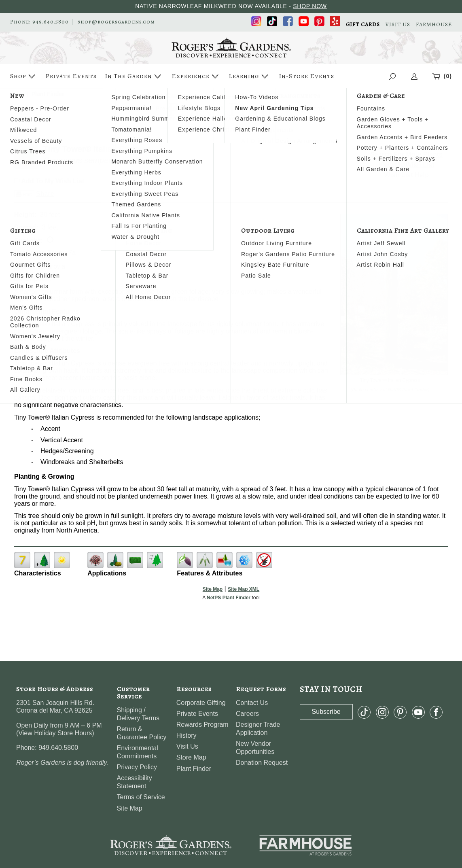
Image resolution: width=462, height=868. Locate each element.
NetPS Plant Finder (408, 390)
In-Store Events (306, 76)
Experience (196, 76)
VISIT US (398, 25)
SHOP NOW (310, 6)
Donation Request (262, 763)
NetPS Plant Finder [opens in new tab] (229, 598)
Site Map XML (244, 589)
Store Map (191, 757)
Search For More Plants (406, 154)
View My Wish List (407, 165)
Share (45, 194)
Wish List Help (407, 175)
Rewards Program (202, 725)
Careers (247, 714)
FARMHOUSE (434, 25)
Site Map (213, 589)
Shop (24, 76)
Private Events (71, 76)
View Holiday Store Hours (55, 733)
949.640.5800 (51, 22)
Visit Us (187, 746)
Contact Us (252, 703)
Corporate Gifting (201, 703)
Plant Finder (194, 769)
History (186, 735)
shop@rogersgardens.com (116, 22)
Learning (249, 76)
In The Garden (134, 76)
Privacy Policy (137, 767)
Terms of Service (141, 797)
